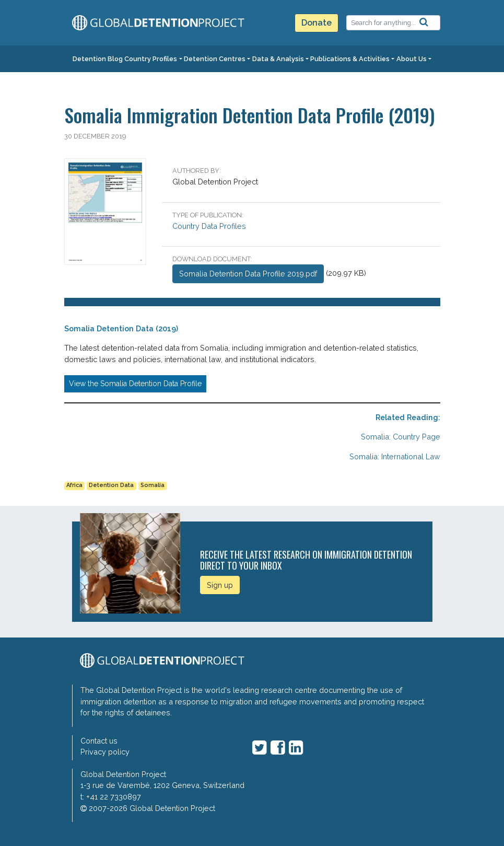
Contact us (99, 741)
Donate (317, 23)
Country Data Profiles (209, 226)
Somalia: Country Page (401, 437)
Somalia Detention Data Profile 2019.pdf (248, 274)
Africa (74, 485)
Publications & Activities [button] (350, 59)
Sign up (220, 585)
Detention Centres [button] (215, 59)
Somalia (153, 485)
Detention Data (111, 485)
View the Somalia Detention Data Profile (135, 384)
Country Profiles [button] (151, 59)
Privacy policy (105, 752)
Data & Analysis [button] (278, 59)
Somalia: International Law (395, 456)
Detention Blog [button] (98, 59)
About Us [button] (412, 59)
